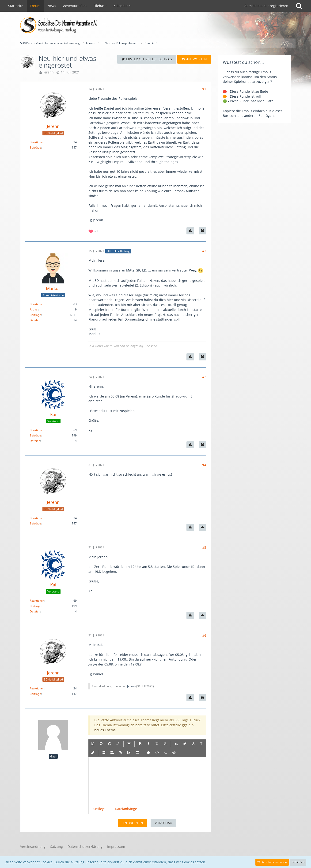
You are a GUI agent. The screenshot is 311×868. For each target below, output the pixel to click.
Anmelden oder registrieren (266, 6)
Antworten (133, 823)
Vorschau (163, 823)
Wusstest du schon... (243, 62)
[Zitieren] (202, 231)
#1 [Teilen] (204, 89)
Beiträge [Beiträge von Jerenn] (35, 147)
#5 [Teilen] (204, 547)
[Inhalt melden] (190, 231)
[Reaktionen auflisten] (94, 231)
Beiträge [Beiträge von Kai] (35, 435)
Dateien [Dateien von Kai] (35, 441)
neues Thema (105, 730)
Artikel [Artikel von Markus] (34, 309)
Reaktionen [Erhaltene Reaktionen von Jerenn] (37, 142)
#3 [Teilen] (204, 377)
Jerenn (49, 72)
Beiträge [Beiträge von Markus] (35, 315)
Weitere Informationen (272, 862)
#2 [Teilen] (204, 251)
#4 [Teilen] (204, 465)
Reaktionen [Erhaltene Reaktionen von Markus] (37, 304)
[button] (93, 744)
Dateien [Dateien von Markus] (35, 320)
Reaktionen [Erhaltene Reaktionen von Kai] (37, 430)
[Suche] (299, 6)
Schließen (298, 862)
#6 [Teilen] (204, 635)
